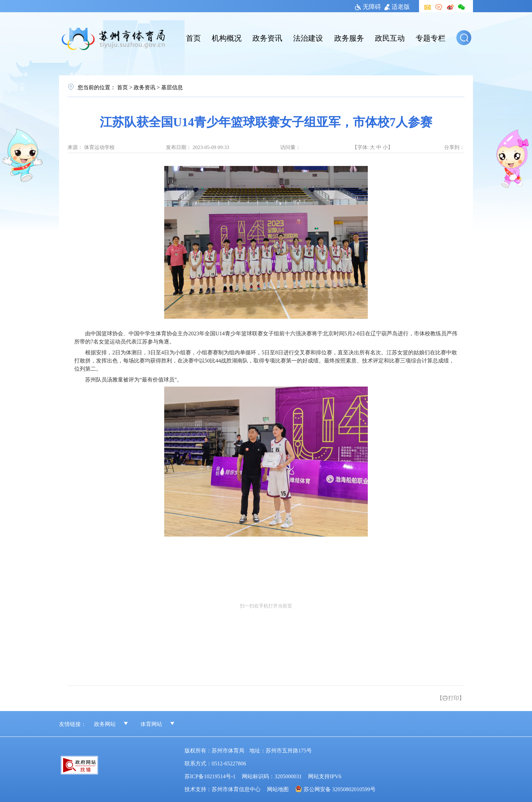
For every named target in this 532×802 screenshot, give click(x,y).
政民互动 (390, 37)
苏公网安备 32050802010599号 (340, 789)
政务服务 (349, 37)
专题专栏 (431, 37)
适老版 (397, 6)
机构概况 (227, 37)
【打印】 (451, 697)
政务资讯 (267, 37)
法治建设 (308, 37)
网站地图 (278, 789)
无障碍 (368, 6)
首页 (193, 37)
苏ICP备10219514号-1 (210, 776)
